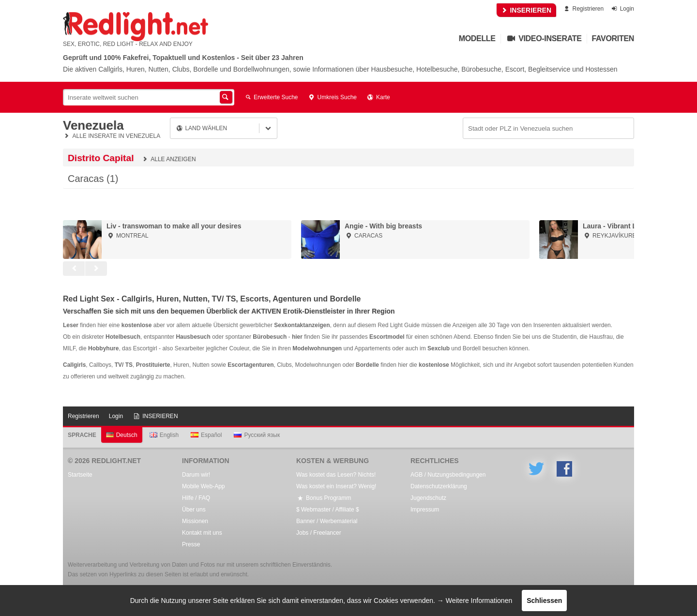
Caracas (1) (93, 179)
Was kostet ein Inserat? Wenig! (336, 486)
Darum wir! (196, 475)
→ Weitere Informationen (475, 601)
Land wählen (201, 128)
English (164, 435)
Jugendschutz (428, 498)
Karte (378, 97)
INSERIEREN (526, 10)
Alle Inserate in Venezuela (112, 136)
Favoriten (613, 38)
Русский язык (257, 435)
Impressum (425, 510)
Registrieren (583, 9)
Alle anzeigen (169, 159)
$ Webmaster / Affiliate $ (328, 510)
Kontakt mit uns (202, 533)
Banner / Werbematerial (327, 521)
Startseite (80, 475)
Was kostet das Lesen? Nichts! (336, 475)
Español (206, 435)
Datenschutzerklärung (439, 486)
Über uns (194, 510)
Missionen (195, 521)
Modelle (477, 38)
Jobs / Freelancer (319, 533)
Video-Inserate (544, 38)
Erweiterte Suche (271, 97)
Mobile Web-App (204, 486)
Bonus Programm (324, 498)
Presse (191, 544)
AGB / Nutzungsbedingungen (448, 475)
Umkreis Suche (332, 97)
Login (622, 9)
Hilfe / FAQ (196, 498)
